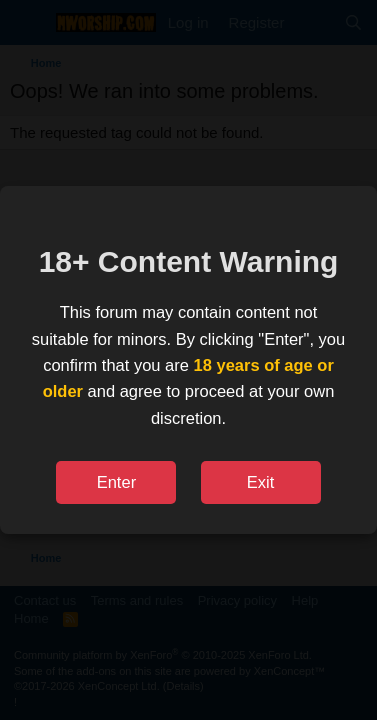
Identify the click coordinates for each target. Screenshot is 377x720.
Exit (261, 482)
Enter (116, 482)
